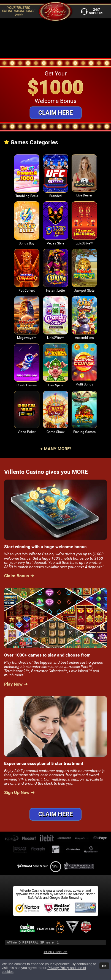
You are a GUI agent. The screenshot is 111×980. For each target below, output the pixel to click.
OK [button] (104, 966)
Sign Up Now (17, 793)
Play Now (13, 684)
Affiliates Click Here (55, 952)
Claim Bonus (17, 576)
